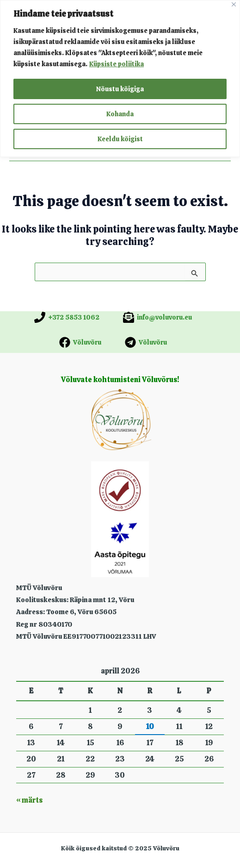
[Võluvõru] (80, 342)
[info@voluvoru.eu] (157, 317)
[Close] (234, 4)
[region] (120, 79)
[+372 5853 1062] (67, 317)
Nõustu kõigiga (120, 89)
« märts (29, 800)
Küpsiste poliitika (117, 64)
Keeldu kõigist (120, 139)
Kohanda (120, 114)
